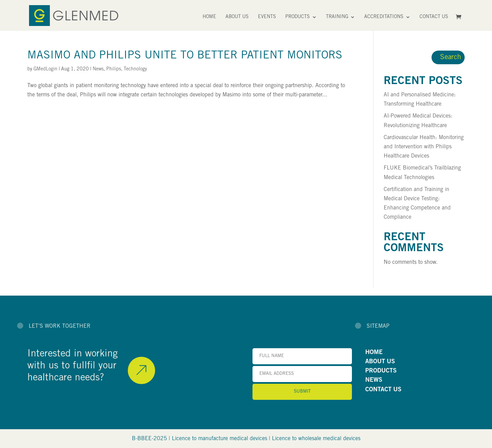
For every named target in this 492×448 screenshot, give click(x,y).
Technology (135, 69)
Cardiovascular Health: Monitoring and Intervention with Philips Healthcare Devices (424, 147)
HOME (374, 353)
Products (298, 17)
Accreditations (384, 17)
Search (451, 58)
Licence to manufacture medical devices (220, 439)
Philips (114, 69)
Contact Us (434, 17)
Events (267, 17)
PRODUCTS (381, 371)
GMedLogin (45, 69)
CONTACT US (383, 390)
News (98, 69)
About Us (237, 17)
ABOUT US (380, 362)
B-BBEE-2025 (149, 439)
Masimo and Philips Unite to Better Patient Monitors (185, 56)
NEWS (374, 380)
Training (337, 17)
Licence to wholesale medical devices (316, 439)
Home (209, 17)
